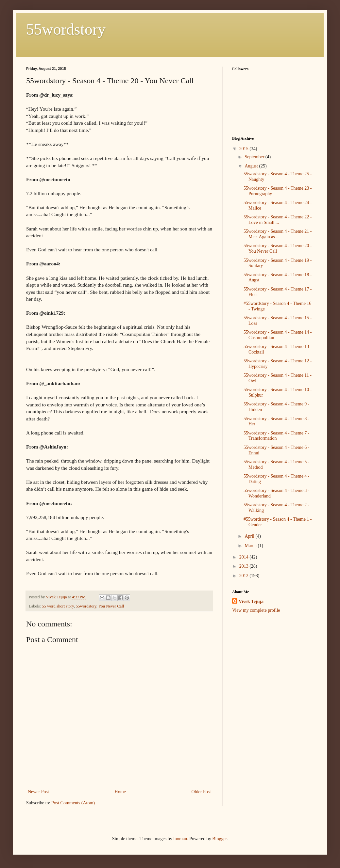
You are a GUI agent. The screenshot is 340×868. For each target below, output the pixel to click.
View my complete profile (256, 610)
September (255, 157)
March (251, 546)
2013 (245, 566)
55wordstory (66, 29)
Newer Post (38, 792)
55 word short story (58, 606)
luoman (180, 839)
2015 (245, 149)
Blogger (219, 839)
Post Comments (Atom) (73, 803)
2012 (245, 576)
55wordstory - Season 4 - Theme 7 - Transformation (277, 436)
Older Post (201, 792)
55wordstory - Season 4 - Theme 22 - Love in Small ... (278, 220)
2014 (245, 557)
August (252, 166)
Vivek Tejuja (251, 601)
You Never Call (111, 606)
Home (120, 792)
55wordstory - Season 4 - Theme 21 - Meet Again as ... (278, 234)
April (250, 536)
